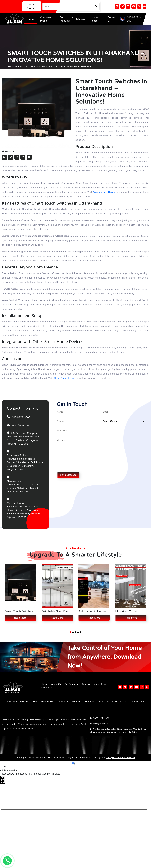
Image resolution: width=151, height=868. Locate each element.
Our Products (71, 684)
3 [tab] (75, 632)
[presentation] (79, 463)
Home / (12, 67)
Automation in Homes (69, 702)
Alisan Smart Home (104, 192)
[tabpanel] (20, 592)
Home (31, 19)
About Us (56, 684)
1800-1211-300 (134, 19)
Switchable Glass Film (44, 702)
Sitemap (81, 19)
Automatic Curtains (117, 702)
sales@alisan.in (20, 425)
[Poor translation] (3, 780)
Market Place (100, 684)
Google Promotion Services (121, 758)
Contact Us (47, 688)
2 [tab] (73, 632)
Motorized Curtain (94, 702)
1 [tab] (70, 632)
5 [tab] (81, 632)
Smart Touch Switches (17, 702)
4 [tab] (78, 632)
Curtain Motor (138, 702)
